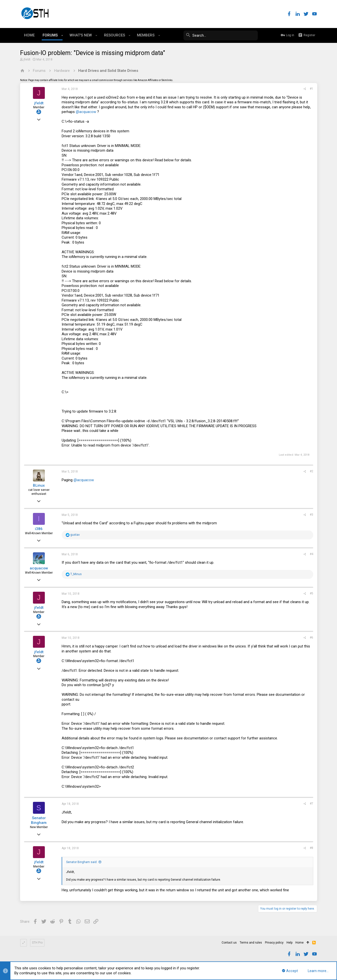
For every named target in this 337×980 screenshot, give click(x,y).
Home (299, 943)
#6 (311, 638)
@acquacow (86, 112)
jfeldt (27, 59)
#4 (311, 554)
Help (289, 943)
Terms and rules (251, 943)
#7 (311, 804)
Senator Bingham (39, 820)
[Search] (221, 35)
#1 (311, 89)
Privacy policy (274, 943)
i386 (39, 529)
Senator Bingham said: (82, 862)
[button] (62, 35)
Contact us (229, 943)
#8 (311, 848)
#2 (311, 471)
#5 (311, 593)
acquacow (39, 568)
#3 (311, 515)
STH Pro (37, 943)
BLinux (39, 485)
